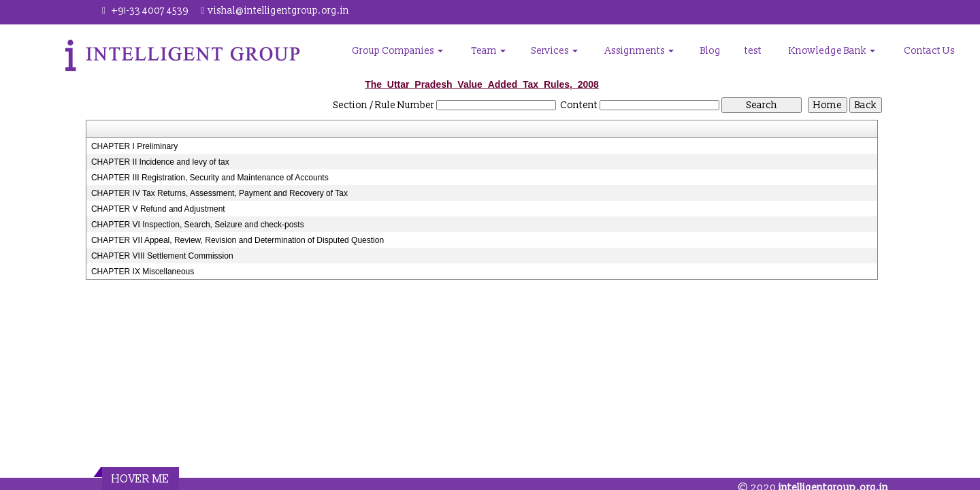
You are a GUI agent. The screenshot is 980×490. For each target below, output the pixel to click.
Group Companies (397, 51)
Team (489, 51)
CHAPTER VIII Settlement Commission (162, 256)
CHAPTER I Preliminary (134, 146)
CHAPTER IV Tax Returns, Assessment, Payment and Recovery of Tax (219, 193)
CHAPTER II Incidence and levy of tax (160, 162)
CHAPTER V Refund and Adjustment (158, 209)
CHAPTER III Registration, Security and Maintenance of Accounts (210, 178)
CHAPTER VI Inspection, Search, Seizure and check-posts (198, 225)
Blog (710, 51)
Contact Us (929, 51)
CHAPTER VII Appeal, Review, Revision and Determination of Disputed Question (238, 240)
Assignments (639, 51)
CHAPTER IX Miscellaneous (143, 272)
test (753, 51)
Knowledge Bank (832, 51)
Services (555, 51)
